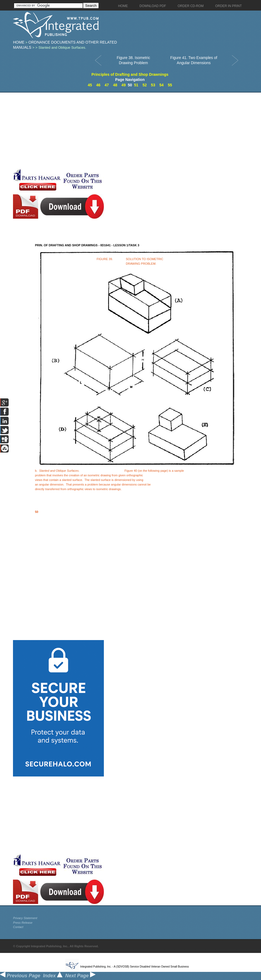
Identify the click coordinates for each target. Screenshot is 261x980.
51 (136, 85)
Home (19, 42)
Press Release (23, 923)
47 (107, 85)
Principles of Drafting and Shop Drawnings (130, 74)
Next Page (80, 976)
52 (145, 85)
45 (90, 85)
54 (161, 85)
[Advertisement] (128, 130)
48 (115, 85)
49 (124, 85)
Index (53, 976)
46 (98, 85)
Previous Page (20, 976)
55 (170, 85)
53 (153, 85)
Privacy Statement (25, 918)
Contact (18, 927)
